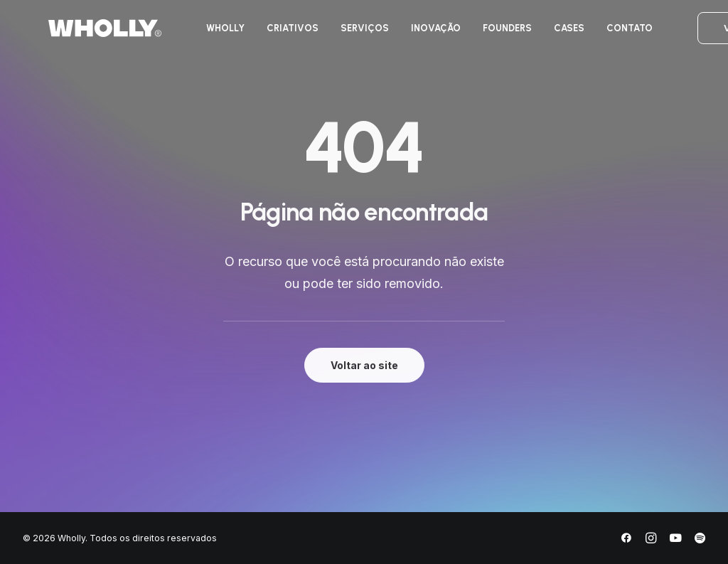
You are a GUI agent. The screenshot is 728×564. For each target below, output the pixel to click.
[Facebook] (626, 540)
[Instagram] (651, 540)
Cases (547, 34)
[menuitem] (203, 34)
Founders (485, 34)
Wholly (203, 34)
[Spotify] (700, 540)
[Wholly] (79, 34)
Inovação (414, 34)
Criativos (271, 34)
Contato (607, 34)
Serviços (343, 34)
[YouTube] (675, 540)
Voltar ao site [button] (364, 365)
